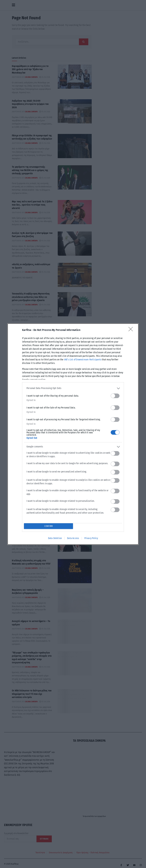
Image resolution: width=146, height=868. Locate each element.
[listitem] (73, 388)
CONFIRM (48, 526)
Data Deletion (55, 538)
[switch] (115, 396)
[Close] (132, 330)
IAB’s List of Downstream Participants (83, 360)
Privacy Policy (91, 538)
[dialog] (73, 434)
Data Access (73, 538)
